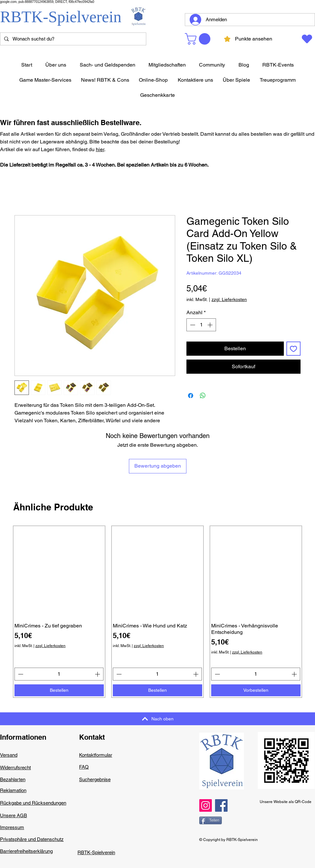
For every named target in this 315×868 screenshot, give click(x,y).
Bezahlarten (13, 779)
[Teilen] (211, 820)
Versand (9, 755)
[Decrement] (192, 325)
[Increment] (211, 325)
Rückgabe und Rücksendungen (33, 803)
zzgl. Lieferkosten (229, 299)
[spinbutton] (201, 325)
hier (100, 149)
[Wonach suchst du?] (72, 39)
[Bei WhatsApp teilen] (203, 396)
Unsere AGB (14, 815)
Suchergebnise (95, 779)
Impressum (12, 827)
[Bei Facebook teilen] (191, 396)
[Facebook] (221, 805)
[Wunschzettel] (307, 39)
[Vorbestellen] (256, 690)
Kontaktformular (96, 755)
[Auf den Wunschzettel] (293, 349)
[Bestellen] (59, 690)
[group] (157, 612)
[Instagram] (206, 805)
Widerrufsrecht (15, 767)
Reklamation (13, 790)
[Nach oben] (157, 719)
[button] (199, 39)
